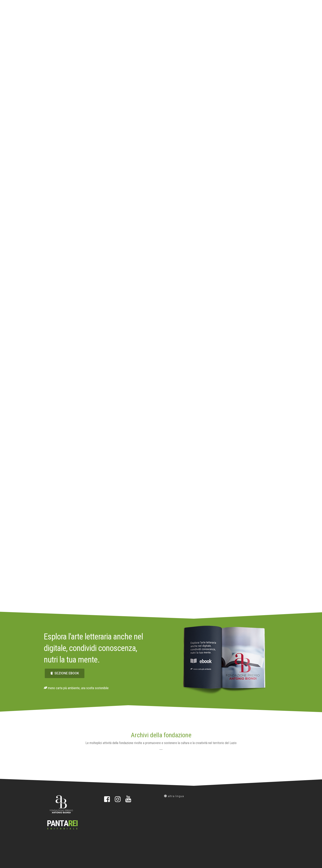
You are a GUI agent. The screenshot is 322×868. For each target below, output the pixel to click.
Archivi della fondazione (161, 735)
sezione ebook (65, 673)
